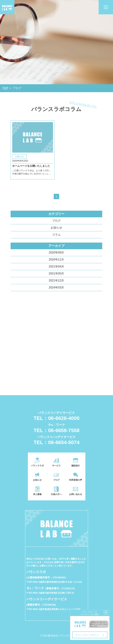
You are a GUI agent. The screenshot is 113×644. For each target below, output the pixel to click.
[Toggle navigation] (106, 7)
